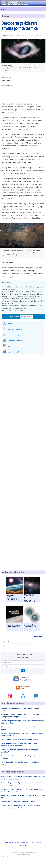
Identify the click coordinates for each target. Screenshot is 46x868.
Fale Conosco (25, 842)
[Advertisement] (30, 88)
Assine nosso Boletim (15, 340)
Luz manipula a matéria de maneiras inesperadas (20, 739)
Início (3, 9)
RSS (9, 346)
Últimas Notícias (9, 842)
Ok (23, 670)
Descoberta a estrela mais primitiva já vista (18, 802)
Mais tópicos (40, 637)
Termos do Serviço (37, 842)
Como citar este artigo (16, 329)
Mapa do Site (23, 845)
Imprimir (10, 324)
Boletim (17, 842)
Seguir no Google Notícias (17, 352)
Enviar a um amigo (14, 335)
